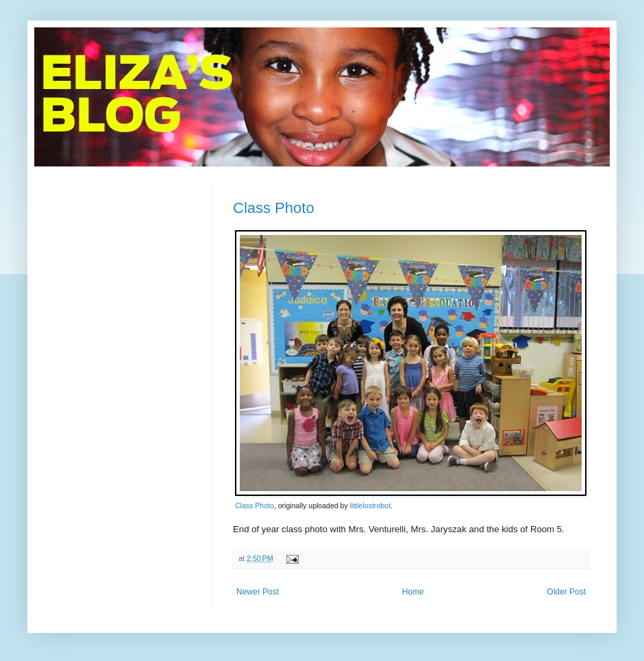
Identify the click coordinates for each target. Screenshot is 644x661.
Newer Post (258, 592)
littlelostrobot (370, 506)
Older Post (566, 592)
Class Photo (274, 208)
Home (413, 592)
